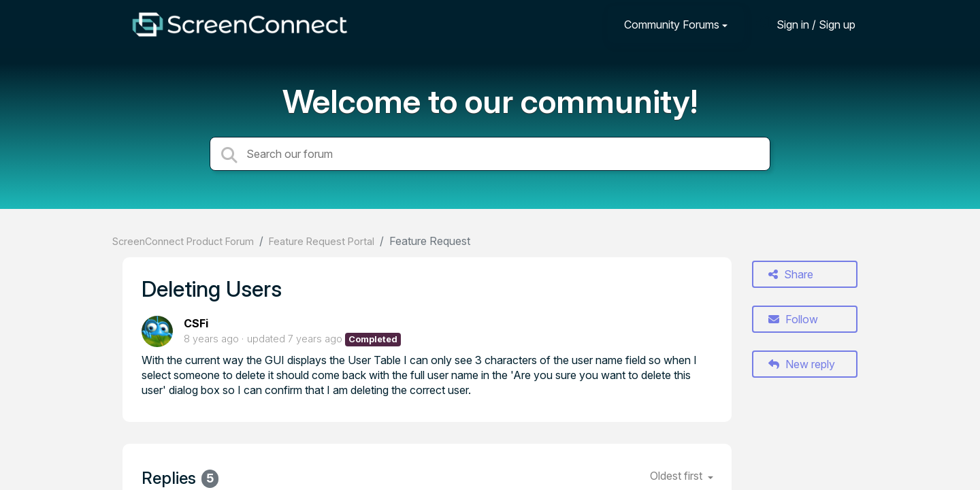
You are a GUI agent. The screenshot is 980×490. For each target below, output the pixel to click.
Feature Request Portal (322, 241)
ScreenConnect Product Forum (183, 241)
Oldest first (677, 476)
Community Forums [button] (672, 24)
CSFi (196, 323)
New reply (802, 364)
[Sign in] (806, 24)
